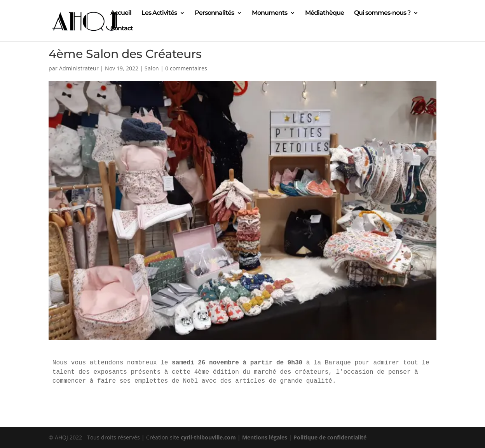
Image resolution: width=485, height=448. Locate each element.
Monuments (270, 13)
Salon (152, 68)
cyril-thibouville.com (208, 437)
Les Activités (159, 13)
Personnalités (214, 13)
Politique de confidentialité (330, 437)
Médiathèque (324, 13)
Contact (122, 29)
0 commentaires (186, 68)
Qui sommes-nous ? (382, 13)
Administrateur (79, 68)
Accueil (121, 13)
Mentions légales (265, 437)
